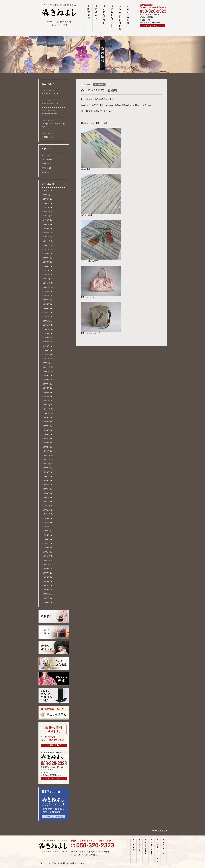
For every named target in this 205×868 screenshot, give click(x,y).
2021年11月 (46, 325)
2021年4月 (45, 355)
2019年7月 (45, 426)
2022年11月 (46, 283)
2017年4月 (45, 539)
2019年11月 (46, 409)
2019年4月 (45, 439)
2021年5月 (45, 350)
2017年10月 (46, 514)
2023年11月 (46, 245)
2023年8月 (45, 254)
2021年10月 (46, 329)
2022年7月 (45, 296)
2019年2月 (45, 447)
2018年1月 (45, 502)
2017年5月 (45, 535)
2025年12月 (46, 195)
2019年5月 (45, 434)
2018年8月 (45, 472)
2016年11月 (46, 560)
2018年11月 (46, 460)
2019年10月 (46, 413)
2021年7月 (45, 342)
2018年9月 (45, 468)
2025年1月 (45, 207)
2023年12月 (46, 241)
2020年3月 (45, 396)
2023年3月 (45, 266)
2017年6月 (45, 531)
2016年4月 (45, 586)
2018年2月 (45, 497)
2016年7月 (45, 573)
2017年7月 (45, 527)
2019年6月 (45, 430)
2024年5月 (45, 228)
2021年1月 (45, 359)
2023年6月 (45, 258)
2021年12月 (46, 321)
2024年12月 (46, 212)
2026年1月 (45, 191)
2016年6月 (45, 577)
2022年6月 (45, 300)
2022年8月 (45, 292)
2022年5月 (45, 304)
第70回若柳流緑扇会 (50, 114)
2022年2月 (45, 313)
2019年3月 (45, 443)
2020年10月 (46, 371)
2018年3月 (45, 493)
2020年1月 (45, 401)
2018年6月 (45, 481)
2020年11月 (46, 367)
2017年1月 (45, 552)
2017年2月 (45, 548)
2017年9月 (45, 518)
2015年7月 (45, 598)
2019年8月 (45, 422)
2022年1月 (45, 317)
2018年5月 (45, 485)
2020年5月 (45, 388)
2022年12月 (46, 279)
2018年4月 (45, 489)
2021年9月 (45, 333)
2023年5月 (45, 262)
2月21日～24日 (47, 137)
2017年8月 (45, 523)
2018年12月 (46, 455)
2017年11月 (46, 510)
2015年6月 (45, 602)
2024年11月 (46, 216)
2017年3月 (45, 544)
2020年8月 (45, 380)
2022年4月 (45, 308)
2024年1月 (45, 237)
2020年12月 (46, 363)
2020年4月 (45, 392)
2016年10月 (46, 565)
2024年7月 (45, 224)
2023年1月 (45, 275)
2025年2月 (45, 203)
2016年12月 (46, 556)
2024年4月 (45, 233)
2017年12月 (46, 506)
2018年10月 (46, 464)
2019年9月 (45, 418)
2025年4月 (45, 199)
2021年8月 (45, 338)
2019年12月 (46, 405)
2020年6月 (45, 384)
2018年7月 (45, 476)
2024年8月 (45, 220)
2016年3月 (45, 590)
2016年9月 (45, 569)
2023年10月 (46, 250)
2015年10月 (46, 594)
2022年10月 (46, 287)
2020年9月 (45, 376)
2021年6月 (45, 346)
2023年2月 (45, 270)
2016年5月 (45, 581)
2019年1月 (45, 451)
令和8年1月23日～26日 (51, 93)
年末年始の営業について (51, 104)
